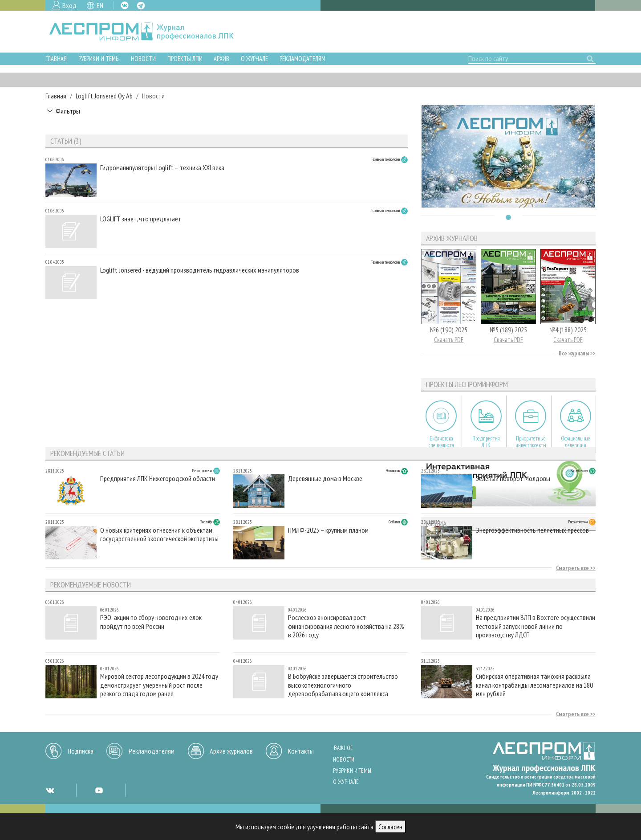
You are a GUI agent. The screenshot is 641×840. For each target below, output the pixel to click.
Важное (343, 748)
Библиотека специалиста (441, 442)
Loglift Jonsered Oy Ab (104, 96)
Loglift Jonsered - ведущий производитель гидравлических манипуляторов (200, 270)
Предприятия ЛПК (486, 442)
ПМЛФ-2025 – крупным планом (328, 530)
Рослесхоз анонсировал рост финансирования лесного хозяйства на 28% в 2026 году (346, 626)
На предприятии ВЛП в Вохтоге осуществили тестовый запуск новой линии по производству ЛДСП (536, 626)
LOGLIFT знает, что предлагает (141, 219)
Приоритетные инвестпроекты (531, 442)
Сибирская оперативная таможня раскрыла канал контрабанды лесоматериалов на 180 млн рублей (534, 685)
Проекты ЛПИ (185, 59)
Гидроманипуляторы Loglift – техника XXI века (162, 168)
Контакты (301, 751)
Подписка (81, 751)
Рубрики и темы (99, 59)
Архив (221, 59)
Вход (69, 5)
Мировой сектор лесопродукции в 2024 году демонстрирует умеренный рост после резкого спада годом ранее (159, 685)
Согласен (390, 827)
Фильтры (68, 111)
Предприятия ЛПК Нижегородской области (158, 479)
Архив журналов (231, 751)
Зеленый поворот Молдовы (513, 479)
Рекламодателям (302, 59)
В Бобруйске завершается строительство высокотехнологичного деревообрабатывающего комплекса (343, 685)
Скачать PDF (449, 340)
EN (100, 5)
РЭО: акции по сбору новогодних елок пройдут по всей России (151, 622)
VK (125, 5)
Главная (56, 59)
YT (99, 790)
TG (141, 6)
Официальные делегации (576, 442)
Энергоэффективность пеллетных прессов (532, 530)
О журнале (254, 59)
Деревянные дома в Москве (325, 479)
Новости (143, 59)
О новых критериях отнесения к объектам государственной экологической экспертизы (159, 534)
